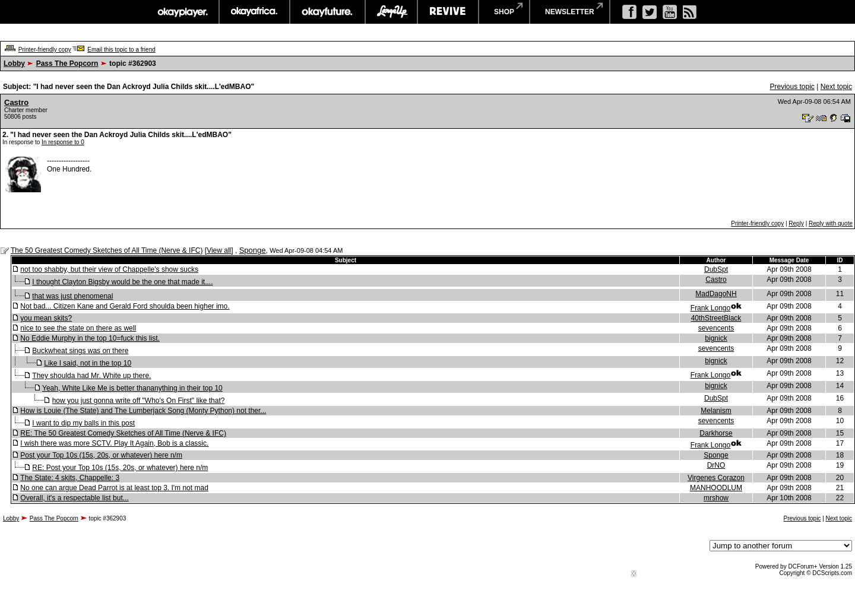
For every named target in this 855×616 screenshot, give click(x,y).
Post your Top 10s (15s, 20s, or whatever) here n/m (101, 455)
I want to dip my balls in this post (83, 423)
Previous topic (792, 87)
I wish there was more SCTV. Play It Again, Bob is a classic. (114, 443)
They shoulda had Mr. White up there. (91, 376)
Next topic (836, 87)
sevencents (716, 328)
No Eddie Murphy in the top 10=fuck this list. (90, 338)
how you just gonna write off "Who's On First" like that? (139, 401)
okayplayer (182, 12)
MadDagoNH (716, 294)
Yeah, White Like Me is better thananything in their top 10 (132, 388)
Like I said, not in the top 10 (88, 363)
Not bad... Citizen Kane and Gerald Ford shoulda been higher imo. (125, 306)
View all (219, 250)
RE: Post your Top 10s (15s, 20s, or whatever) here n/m (120, 468)
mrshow (716, 498)
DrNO (716, 465)
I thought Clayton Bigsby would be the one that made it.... (122, 282)
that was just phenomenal (72, 296)
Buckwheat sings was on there (80, 351)
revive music (448, 12)
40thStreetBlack (716, 318)
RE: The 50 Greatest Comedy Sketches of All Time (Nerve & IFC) (123, 433)
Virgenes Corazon (716, 478)
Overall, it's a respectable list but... (74, 498)
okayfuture (327, 12)
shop (504, 12)
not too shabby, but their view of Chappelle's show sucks (109, 269)
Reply (796, 223)
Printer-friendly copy (45, 50)
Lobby (14, 63)
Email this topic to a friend (121, 50)
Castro (16, 102)
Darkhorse (716, 433)
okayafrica (254, 12)
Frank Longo (710, 308)
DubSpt (716, 269)
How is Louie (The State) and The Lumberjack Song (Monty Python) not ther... (143, 411)
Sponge (253, 250)
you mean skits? (46, 318)
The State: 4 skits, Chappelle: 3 (70, 478)
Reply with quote (831, 223)
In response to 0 (63, 142)
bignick (716, 338)
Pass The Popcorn (67, 63)
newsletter (570, 12)
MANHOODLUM (716, 488)
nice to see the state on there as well (78, 328)
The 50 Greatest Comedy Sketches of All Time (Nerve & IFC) (107, 250)
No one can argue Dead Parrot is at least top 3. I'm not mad (114, 488)
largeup (391, 12)
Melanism (716, 411)
